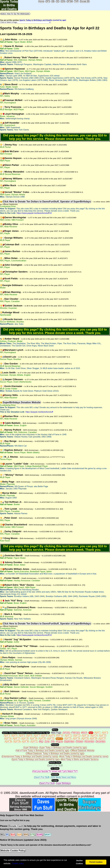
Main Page (56, 733)
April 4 (14, 736)
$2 (2, 834)
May (41, 742)
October (79, 742)
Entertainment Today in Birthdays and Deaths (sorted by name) (30, 757)
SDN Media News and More (63, 777)
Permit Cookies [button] (96, 862)
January (66, 733)
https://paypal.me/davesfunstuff (39, 412)
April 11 (68, 736)
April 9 (52, 736)
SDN (63, 1)
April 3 (7, 736)
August (59, 742)
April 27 (102, 739)
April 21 (51, 739)
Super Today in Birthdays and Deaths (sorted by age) (63, 748)
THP (76, 1)
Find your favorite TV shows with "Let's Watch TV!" (55, 771)
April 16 (8, 739)
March (84, 733)
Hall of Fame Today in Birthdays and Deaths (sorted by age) (42, 751)
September (69, 742)
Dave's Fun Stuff (55, 765)
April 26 (94, 739)
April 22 (59, 739)
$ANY (48, 834)
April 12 (77, 736)
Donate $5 (85, 1)
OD (58, 1)
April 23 (68, 739)
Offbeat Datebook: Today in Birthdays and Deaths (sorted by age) (55, 754)
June (47, 742)
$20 (19, 834)
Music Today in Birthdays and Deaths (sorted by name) (84, 757)
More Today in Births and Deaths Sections (80, 760)
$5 (7, 834)
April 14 (94, 736)
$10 (13, 834)
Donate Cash (16, 826)
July (53, 742)
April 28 (8, 742)
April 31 (34, 742)
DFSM (70, 1)
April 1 (97, 733)
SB (53, 1)
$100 (39, 834)
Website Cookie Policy (13, 851)
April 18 (25, 739)
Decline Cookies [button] (79, 862)
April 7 (37, 736)
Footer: (55, 780)
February (76, 733)
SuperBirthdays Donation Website (22, 402)
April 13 (85, 736)
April (91, 733)
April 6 (29, 736)
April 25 (85, 739)
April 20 (42, 739)
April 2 (105, 733)
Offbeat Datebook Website (82, 751)
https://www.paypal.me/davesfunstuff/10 (34, 213)
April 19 (34, 739)
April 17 (16, 739)
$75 (32, 834)
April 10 (60, 736)
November (89, 742)
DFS (48, 1)
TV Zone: (55, 768)
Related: (55, 745)
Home (41, 1)
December (101, 742)
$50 (26, 834)
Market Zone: (55, 762)
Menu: (55, 730)
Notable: (55, 774)
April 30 (25, 742)
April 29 (17, 742)
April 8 (44, 736)
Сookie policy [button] (18, 863)
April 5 (22, 736)
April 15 (103, 736)
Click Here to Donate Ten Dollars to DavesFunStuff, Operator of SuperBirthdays (47, 202)
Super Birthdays (31, 748)
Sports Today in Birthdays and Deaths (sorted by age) (43, 20)
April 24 (76, 739)
